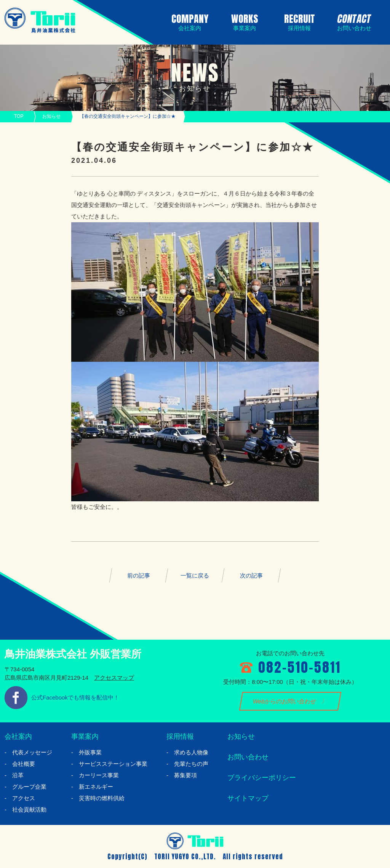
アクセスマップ (114, 678)
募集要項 (185, 775)
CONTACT (353, 21)
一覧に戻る (195, 575)
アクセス (24, 798)
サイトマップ (248, 798)
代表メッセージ (32, 752)
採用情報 (180, 736)
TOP (19, 116)
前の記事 (139, 575)
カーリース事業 (99, 775)
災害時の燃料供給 (102, 798)
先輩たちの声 (191, 764)
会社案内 (18, 736)
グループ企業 (29, 787)
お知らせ (51, 116)
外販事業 (90, 752)
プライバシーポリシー (262, 778)
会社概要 (24, 764)
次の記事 (251, 575)
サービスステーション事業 (113, 764)
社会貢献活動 (29, 809)
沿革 (18, 775)
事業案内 (85, 736)
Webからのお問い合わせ (285, 701)
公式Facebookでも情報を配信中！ (75, 697)
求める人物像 (191, 752)
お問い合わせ (248, 757)
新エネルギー (96, 787)
